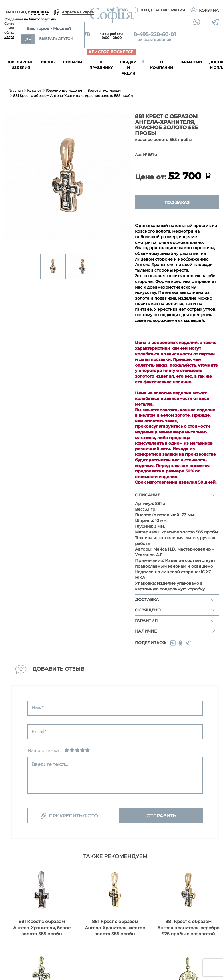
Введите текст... (50, 764)
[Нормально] (77, 750)
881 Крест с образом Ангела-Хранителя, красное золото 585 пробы (73, 96)
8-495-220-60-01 (155, 34)
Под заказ (177, 202)
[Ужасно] (67, 750)
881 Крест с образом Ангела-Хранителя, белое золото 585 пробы (42, 928)
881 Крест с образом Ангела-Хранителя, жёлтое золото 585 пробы (115, 928)
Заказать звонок (155, 40)
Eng (124, 10)
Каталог (34, 90)
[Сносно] (72, 750)
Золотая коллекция (105, 90)
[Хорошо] (82, 750)
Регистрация (170, 10)
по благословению (40, 19)
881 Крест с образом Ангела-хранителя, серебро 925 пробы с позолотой (188, 928)
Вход (142, 10)
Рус (111, 10)
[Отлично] (87, 750)
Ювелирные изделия (65, 90)
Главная (16, 90)
